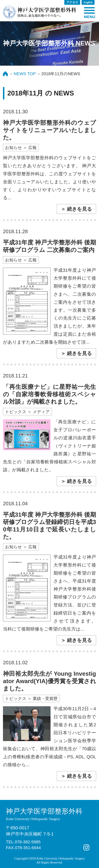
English (88, 2)
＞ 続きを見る (76, 209)
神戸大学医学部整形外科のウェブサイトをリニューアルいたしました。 (49, 130)
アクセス (72, 2)
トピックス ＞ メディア (27, 412)
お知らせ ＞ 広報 (21, 148)
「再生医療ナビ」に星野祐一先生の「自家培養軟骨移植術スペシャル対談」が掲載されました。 (49, 394)
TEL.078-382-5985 (23, 842)
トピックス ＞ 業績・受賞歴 (31, 699)
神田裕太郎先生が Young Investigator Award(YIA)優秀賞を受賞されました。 (49, 681)
